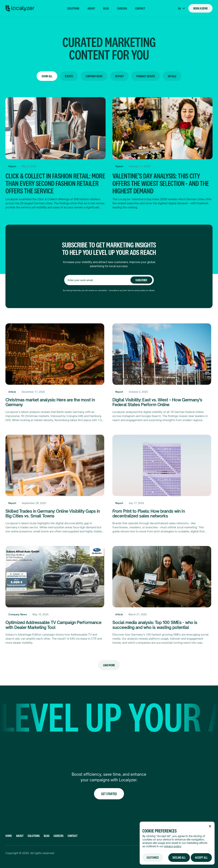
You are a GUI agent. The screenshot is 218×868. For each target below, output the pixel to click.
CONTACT (73, 836)
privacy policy (173, 846)
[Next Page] (109, 665)
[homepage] (20, 8)
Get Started (109, 794)
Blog (106, 8)
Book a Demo (200, 8)
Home (9, 836)
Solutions (73, 8)
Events (69, 76)
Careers (122, 8)
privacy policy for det (143, 290)
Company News (94, 76)
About (91, 8)
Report (119, 76)
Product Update (146, 76)
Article (172, 76)
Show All (47, 76)
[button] (182, 8)
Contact (140, 8)
